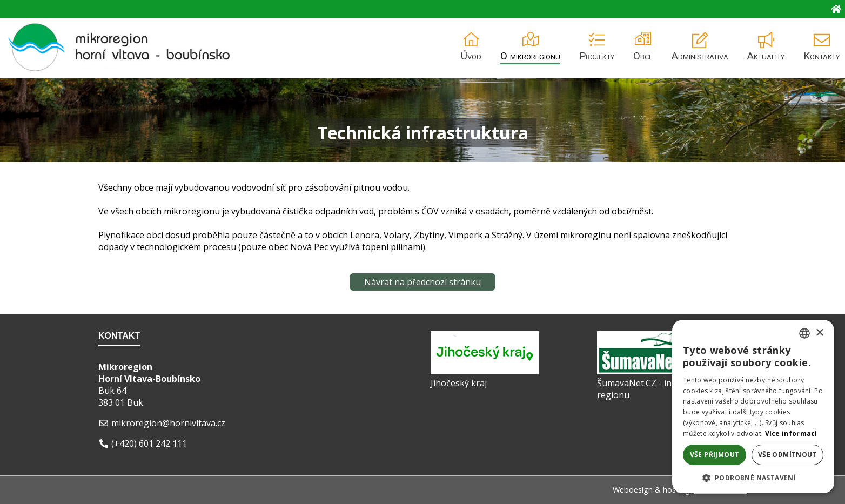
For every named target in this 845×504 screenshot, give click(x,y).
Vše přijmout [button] (715, 455)
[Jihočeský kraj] (485, 371)
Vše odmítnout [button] (787, 455)
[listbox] (804, 333)
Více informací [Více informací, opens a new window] (791, 434)
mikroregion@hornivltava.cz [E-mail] (168, 423)
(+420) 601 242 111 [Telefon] (149, 443)
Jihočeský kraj (459, 383)
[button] (753, 477)
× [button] (819, 333)
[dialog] (753, 406)
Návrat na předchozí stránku (423, 282)
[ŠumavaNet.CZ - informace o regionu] (651, 371)
